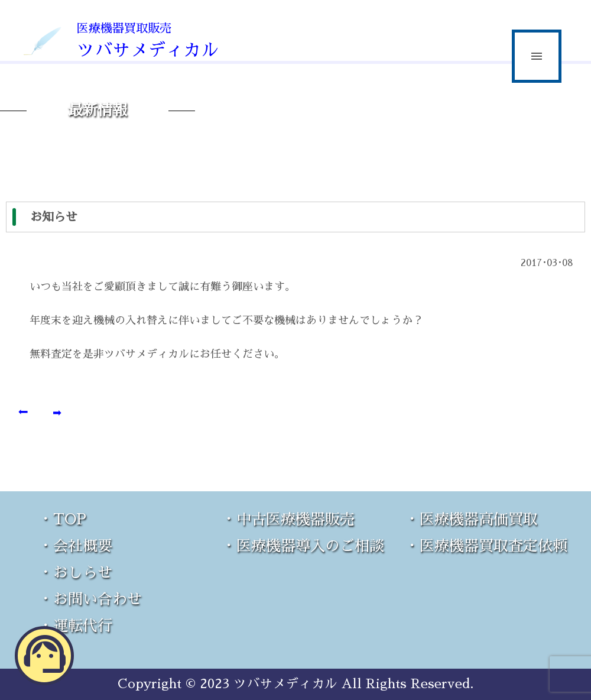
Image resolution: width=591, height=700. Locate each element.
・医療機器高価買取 (471, 519)
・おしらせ (75, 573)
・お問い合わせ (90, 599)
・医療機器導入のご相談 (303, 546)
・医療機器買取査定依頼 (486, 546)
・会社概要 (75, 546)
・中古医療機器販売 (288, 519)
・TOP (62, 519)
